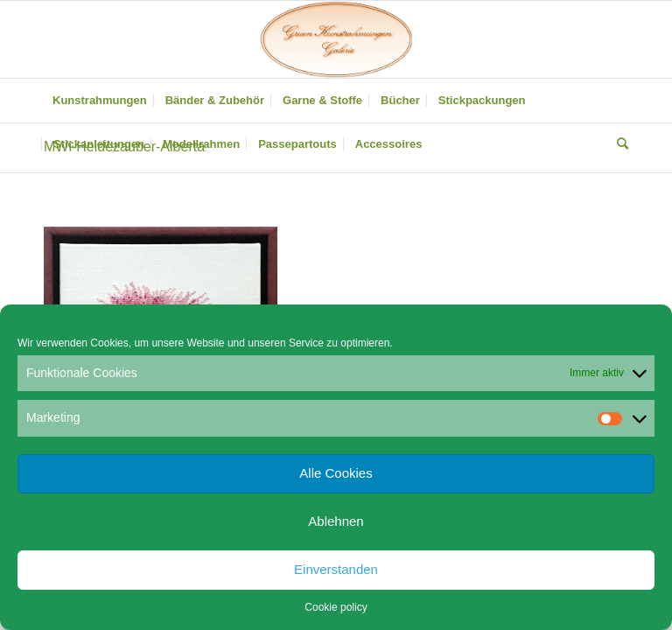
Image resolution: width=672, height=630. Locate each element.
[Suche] (618, 144)
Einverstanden (336, 569)
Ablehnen (336, 521)
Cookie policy (336, 607)
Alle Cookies (336, 473)
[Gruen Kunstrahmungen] (336, 39)
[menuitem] (100, 101)
